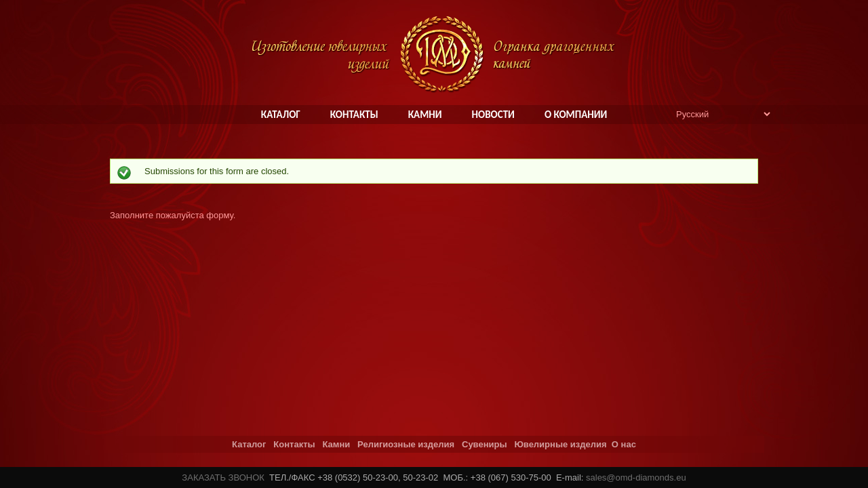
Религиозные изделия (406, 444)
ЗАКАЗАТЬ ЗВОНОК (223, 477)
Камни (336, 444)
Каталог (249, 444)
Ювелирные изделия (560, 444)
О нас (624, 444)
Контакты (294, 444)
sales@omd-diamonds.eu (636, 477)
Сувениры (485, 444)
